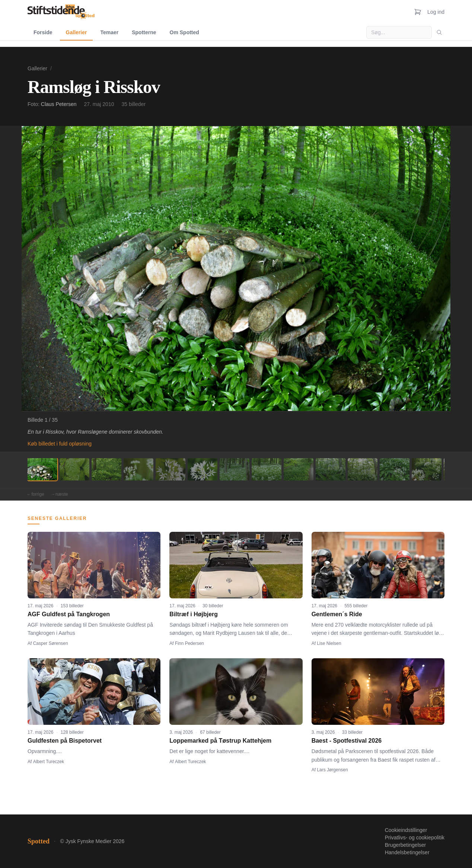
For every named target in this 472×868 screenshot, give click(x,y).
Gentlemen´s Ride (337, 614)
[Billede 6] (202, 469)
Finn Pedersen (189, 643)
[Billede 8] (267, 469)
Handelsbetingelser (407, 852)
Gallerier (76, 32)
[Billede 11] (363, 469)
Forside (43, 32)
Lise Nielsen (329, 643)
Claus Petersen (59, 104)
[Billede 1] (42, 469)
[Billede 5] (170, 469)
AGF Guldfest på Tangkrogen (69, 614)
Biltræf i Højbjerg (194, 614)
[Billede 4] (138, 469)
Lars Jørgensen (332, 770)
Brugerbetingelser (406, 845)
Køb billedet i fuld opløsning (60, 444)
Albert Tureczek (49, 762)
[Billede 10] (331, 469)
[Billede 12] (395, 469)
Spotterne (144, 32)
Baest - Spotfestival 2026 (347, 741)
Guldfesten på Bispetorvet (65, 741)
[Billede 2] (74, 469)
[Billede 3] (106, 469)
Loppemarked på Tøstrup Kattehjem (220, 741)
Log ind (436, 12)
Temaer (109, 32)
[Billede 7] (235, 469)
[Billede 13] (427, 469)
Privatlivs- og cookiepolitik (415, 838)
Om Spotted (184, 32)
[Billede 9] (299, 469)
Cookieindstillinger (406, 830)
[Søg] (439, 32)
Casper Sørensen (51, 643)
